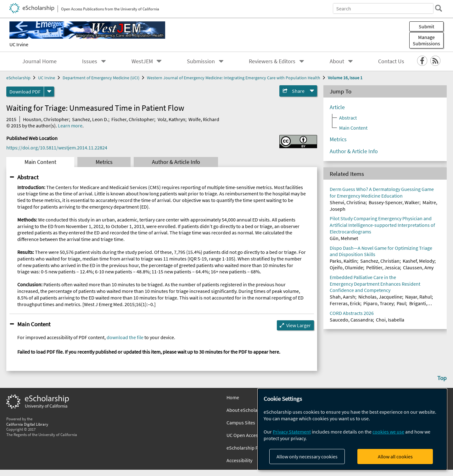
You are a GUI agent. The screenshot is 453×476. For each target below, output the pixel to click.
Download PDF (25, 92)
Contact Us (391, 61)
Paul (401, 303)
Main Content (40, 162)
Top (442, 378)
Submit (426, 26)
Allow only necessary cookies (307, 456)
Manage (426, 40)
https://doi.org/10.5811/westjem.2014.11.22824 (57, 148)
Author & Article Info (176, 162)
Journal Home (39, 61)
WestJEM (142, 61)
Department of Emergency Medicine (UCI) (101, 78)
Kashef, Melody (419, 261)
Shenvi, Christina (348, 202)
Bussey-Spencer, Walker (394, 202)
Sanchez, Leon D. (90, 119)
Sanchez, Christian (380, 261)
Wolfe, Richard (204, 119)
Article (337, 107)
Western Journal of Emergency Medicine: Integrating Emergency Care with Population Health (234, 78)
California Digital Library (27, 424)
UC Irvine (19, 44)
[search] (439, 8)
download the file (125, 337)
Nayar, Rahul (418, 297)
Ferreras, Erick (345, 303)
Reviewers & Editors (272, 61)
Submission (201, 61)
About (337, 61)
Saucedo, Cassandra (351, 320)
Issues (90, 61)
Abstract (28, 177)
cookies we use (388, 432)
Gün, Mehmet (344, 238)
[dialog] (352, 429)
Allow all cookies (395, 456)
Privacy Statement (292, 432)
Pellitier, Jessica (383, 267)
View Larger (299, 325)
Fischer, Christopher (133, 119)
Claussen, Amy (418, 267)
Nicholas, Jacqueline (380, 297)
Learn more (70, 126)
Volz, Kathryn (171, 119)
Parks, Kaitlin (343, 261)
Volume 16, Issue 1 (345, 78)
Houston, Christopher (46, 119)
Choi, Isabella (390, 320)
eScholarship (18, 78)
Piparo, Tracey (378, 303)
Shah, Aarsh (342, 297)
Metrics (104, 162)
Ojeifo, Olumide (346, 267)
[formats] (49, 92)
